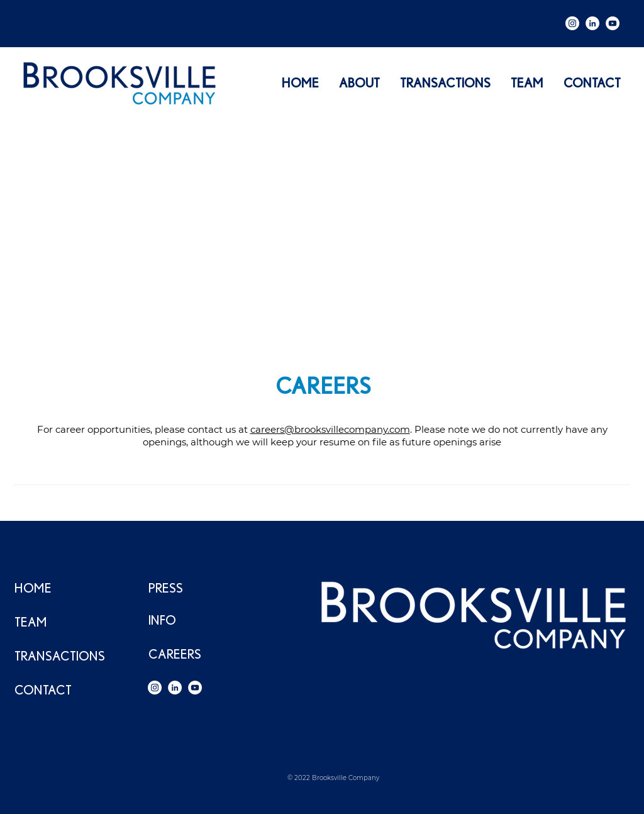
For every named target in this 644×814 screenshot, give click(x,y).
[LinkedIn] (592, 23)
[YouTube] (613, 23)
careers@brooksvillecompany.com (330, 429)
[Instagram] (572, 23)
